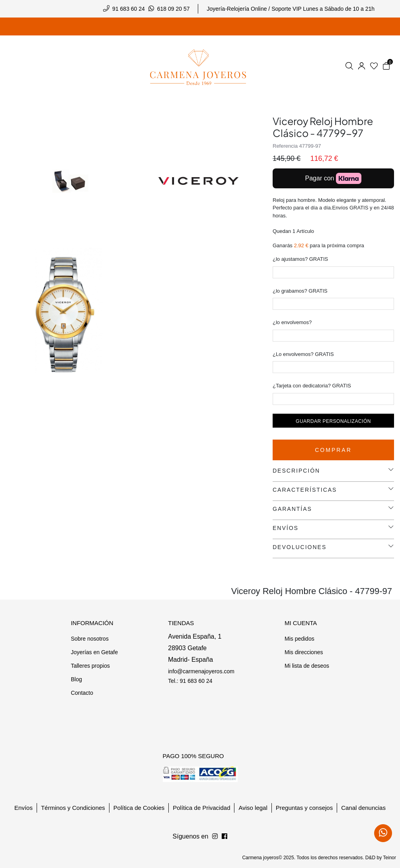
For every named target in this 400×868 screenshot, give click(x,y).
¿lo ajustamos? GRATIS (300, 259)
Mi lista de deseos (307, 666)
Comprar (333, 450)
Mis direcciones (304, 652)
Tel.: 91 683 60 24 (190, 681)
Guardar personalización (333, 421)
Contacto (82, 693)
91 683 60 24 (129, 9)
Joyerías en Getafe (94, 652)
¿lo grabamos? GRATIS (300, 291)
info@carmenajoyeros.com (201, 671)
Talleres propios (90, 666)
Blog (76, 679)
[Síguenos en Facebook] (215, 837)
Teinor (389, 858)
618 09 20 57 (174, 9)
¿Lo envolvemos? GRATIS (303, 354)
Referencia (285, 146)
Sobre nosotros (90, 639)
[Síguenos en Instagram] (224, 837)
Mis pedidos (300, 639)
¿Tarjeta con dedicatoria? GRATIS (312, 386)
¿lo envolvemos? (292, 322)
